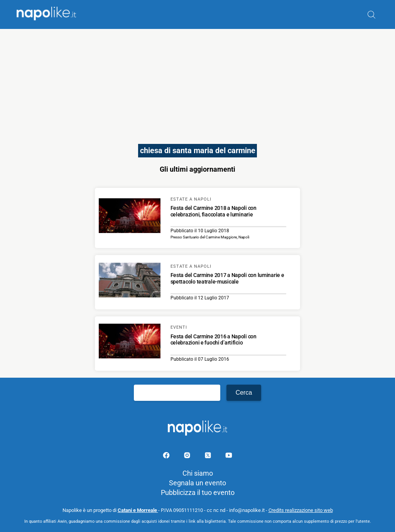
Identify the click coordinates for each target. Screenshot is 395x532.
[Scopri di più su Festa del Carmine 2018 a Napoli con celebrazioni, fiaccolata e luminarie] (130, 217)
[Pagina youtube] (229, 457)
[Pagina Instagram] (188, 457)
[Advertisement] (197, 83)
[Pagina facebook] (167, 457)
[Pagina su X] (209, 457)
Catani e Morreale (138, 510)
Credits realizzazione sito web (301, 510)
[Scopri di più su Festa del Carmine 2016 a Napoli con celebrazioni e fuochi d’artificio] (130, 342)
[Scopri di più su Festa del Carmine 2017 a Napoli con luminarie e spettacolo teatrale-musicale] (130, 281)
